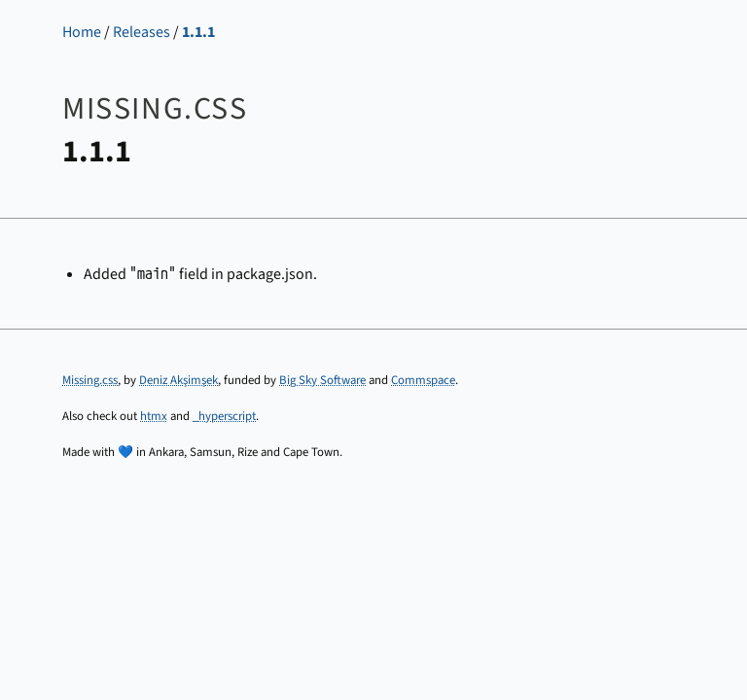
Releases (142, 32)
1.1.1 (198, 32)
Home (82, 32)
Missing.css (90, 380)
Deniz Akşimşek (178, 380)
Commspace (423, 380)
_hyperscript (224, 416)
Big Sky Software (322, 380)
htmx (154, 416)
